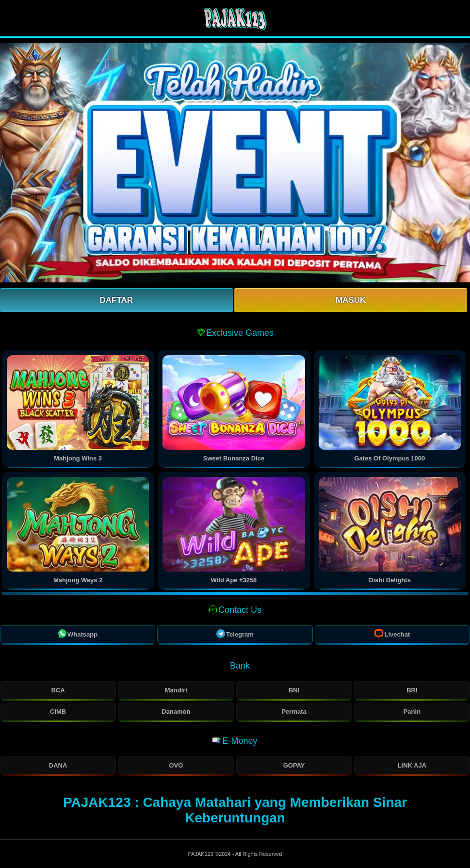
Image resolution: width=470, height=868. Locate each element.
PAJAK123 (202, 854)
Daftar (117, 300)
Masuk (351, 300)
